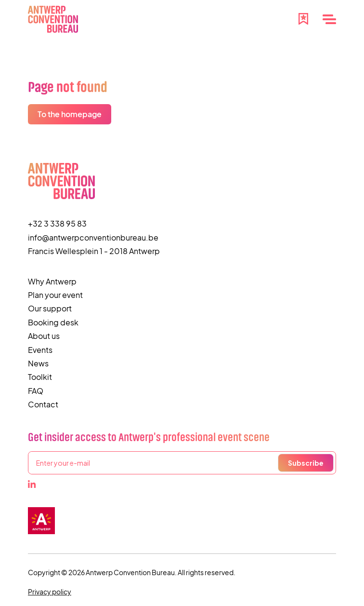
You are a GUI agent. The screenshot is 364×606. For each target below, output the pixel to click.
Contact (43, 404)
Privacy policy (50, 592)
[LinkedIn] (32, 484)
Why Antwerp (52, 281)
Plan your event (55, 295)
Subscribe (306, 463)
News (38, 363)
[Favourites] (303, 18)
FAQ (36, 391)
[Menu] (329, 19)
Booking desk (53, 322)
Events (40, 350)
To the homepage (70, 114)
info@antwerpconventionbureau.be (93, 237)
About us (44, 336)
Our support (50, 308)
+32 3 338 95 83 (57, 223)
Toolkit (40, 377)
